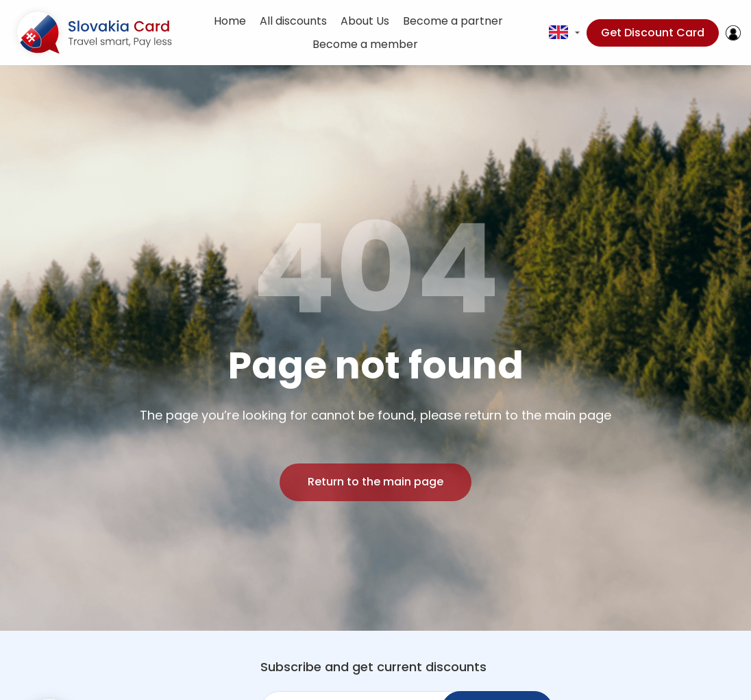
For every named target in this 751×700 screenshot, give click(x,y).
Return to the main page (375, 482)
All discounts (293, 21)
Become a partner (453, 21)
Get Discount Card (653, 33)
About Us (365, 21)
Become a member (365, 44)
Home (230, 21)
